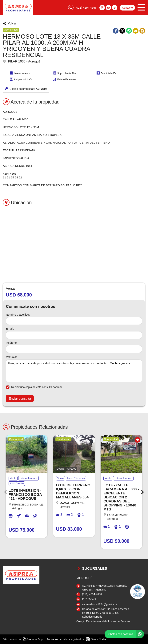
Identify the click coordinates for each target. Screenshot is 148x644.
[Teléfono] (74, 349)
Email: (10, 328)
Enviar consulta (20, 399)
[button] (143, 492)
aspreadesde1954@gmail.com (100, 604)
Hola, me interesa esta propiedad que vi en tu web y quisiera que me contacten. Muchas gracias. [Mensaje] (74, 371)
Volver (10, 23)
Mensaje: (12, 357)
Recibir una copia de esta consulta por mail (34, 387)
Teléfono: (12, 343)
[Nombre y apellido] (74, 321)
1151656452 (89, 599)
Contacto (127, 8)
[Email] (74, 335)
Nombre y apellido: (18, 315)
